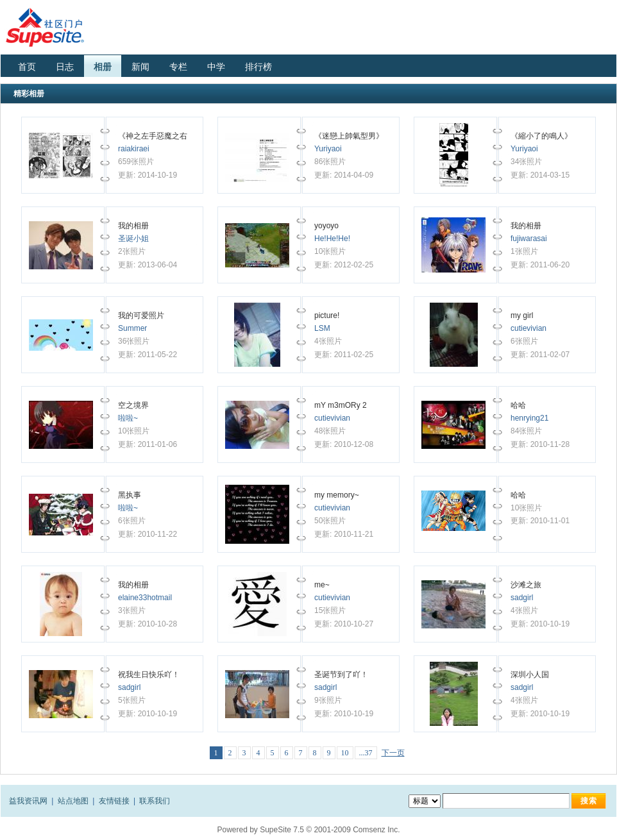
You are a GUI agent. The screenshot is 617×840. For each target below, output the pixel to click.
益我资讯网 (28, 801)
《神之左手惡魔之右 (154, 136)
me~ (322, 585)
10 (345, 753)
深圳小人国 (530, 675)
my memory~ (337, 495)
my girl (522, 315)
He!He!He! (332, 239)
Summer (132, 328)
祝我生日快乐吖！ (149, 675)
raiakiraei (134, 149)
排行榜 (258, 67)
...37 (366, 753)
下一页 (393, 753)
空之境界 (133, 405)
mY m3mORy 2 (341, 405)
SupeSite (275, 830)
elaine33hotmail (145, 598)
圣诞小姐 (133, 239)
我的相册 (133, 226)
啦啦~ (128, 418)
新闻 (140, 67)
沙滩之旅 (526, 585)
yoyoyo (326, 226)
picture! (327, 315)
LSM (322, 328)
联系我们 (155, 801)
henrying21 (529, 418)
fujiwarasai (529, 239)
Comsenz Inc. (376, 830)
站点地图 (73, 801)
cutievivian (528, 328)
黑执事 (130, 495)
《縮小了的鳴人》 (541, 136)
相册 (103, 67)
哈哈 (518, 405)
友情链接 (114, 801)
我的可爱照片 (141, 315)
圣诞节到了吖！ (341, 675)
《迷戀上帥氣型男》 (349, 136)
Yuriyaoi (328, 149)
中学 (216, 67)
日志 (65, 67)
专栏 (178, 67)
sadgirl (522, 598)
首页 (27, 67)
